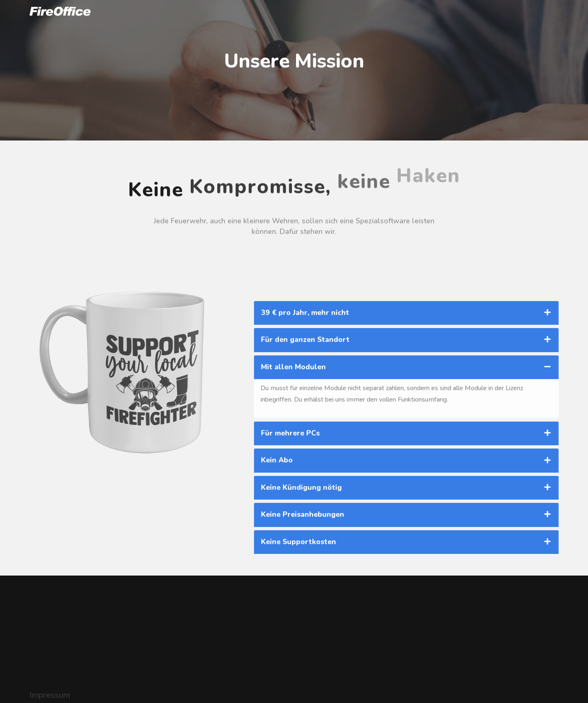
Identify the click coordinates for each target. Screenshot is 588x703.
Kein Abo (277, 511)
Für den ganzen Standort (305, 391)
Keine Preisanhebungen (303, 565)
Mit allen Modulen (293, 417)
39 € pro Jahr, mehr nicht (305, 364)
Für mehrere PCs (290, 484)
